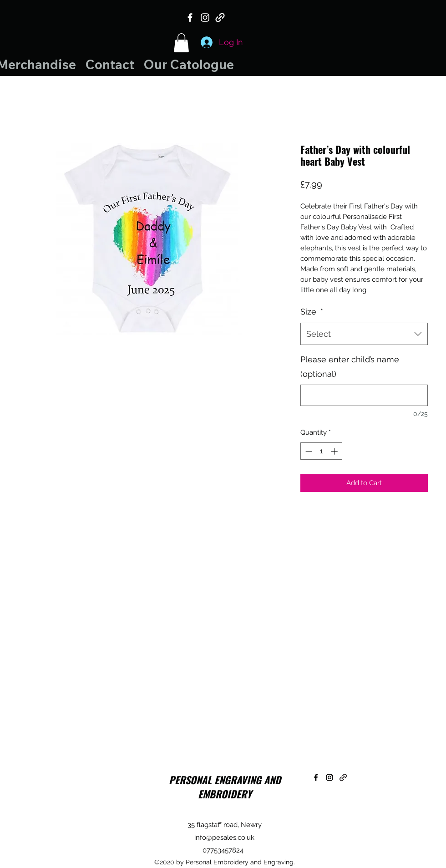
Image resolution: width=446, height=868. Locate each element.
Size (312, 312)
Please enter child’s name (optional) (350, 367)
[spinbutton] (322, 451)
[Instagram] (205, 18)
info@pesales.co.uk (224, 838)
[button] (181, 43)
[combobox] (364, 334)
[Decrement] (308, 451)
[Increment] (335, 451)
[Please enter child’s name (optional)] (364, 395)
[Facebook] (190, 18)
